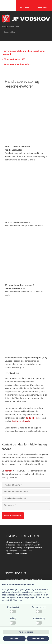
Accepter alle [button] (38, 638)
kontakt (8, 471)
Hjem (4, 27)
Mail (17, 27)
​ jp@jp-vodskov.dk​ (21, 421)
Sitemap (11, 27)
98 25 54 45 (31, 418)
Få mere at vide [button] (26, 632)
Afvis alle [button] (14, 638)
